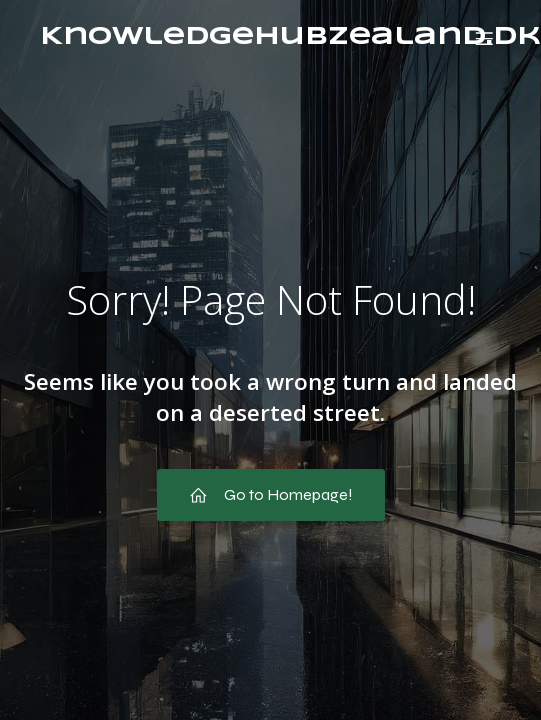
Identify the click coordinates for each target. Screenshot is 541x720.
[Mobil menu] (484, 38)
